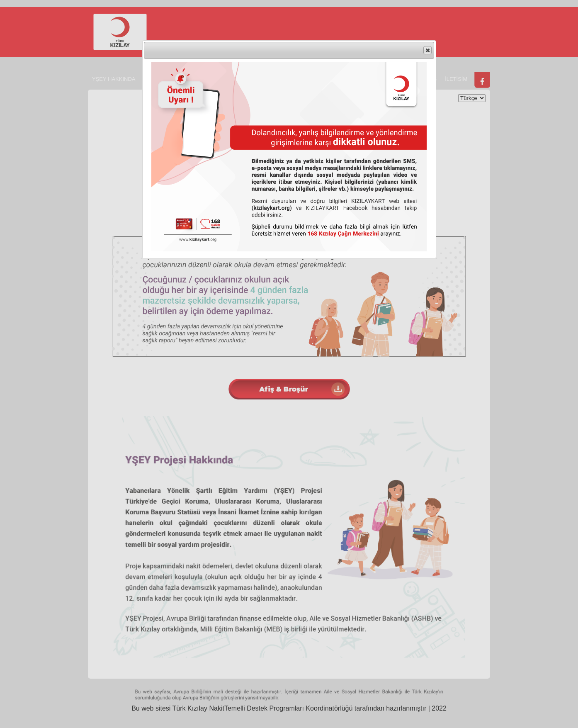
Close (427, 51)
